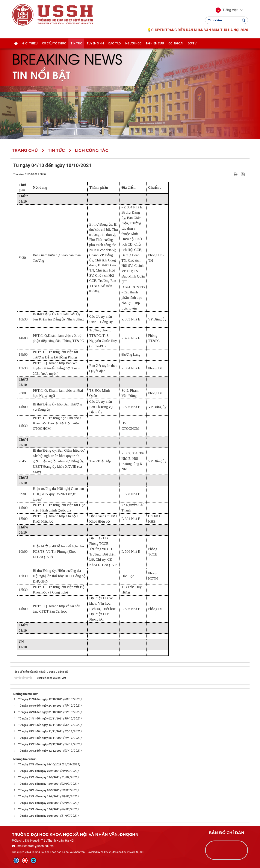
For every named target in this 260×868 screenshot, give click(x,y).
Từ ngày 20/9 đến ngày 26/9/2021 (39, 771)
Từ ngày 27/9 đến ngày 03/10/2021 (40, 764)
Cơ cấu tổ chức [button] (54, 44)
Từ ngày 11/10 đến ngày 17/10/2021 (40, 699)
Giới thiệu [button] (30, 44)
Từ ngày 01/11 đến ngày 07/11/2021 (40, 719)
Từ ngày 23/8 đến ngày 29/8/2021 (39, 796)
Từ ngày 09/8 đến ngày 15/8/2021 (39, 809)
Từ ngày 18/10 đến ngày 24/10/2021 (40, 706)
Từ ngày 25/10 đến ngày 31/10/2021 (40, 712)
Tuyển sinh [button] (95, 44)
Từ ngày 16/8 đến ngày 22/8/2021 (39, 803)
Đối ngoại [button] (176, 44)
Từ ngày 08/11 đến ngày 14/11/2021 (40, 725)
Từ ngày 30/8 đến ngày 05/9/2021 (39, 790)
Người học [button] (133, 44)
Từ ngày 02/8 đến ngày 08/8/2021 (39, 816)
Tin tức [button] (76, 44)
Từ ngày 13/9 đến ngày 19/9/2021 (39, 777)
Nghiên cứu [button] (155, 44)
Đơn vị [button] (193, 44)
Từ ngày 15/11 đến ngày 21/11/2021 (40, 731)
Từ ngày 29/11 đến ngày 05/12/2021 (40, 744)
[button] (227, 10)
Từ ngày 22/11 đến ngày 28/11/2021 (40, 738)
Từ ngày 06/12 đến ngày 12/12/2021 (40, 751)
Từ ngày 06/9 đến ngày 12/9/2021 (39, 784)
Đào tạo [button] (115, 44)
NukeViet (106, 852)
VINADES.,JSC (135, 852)
